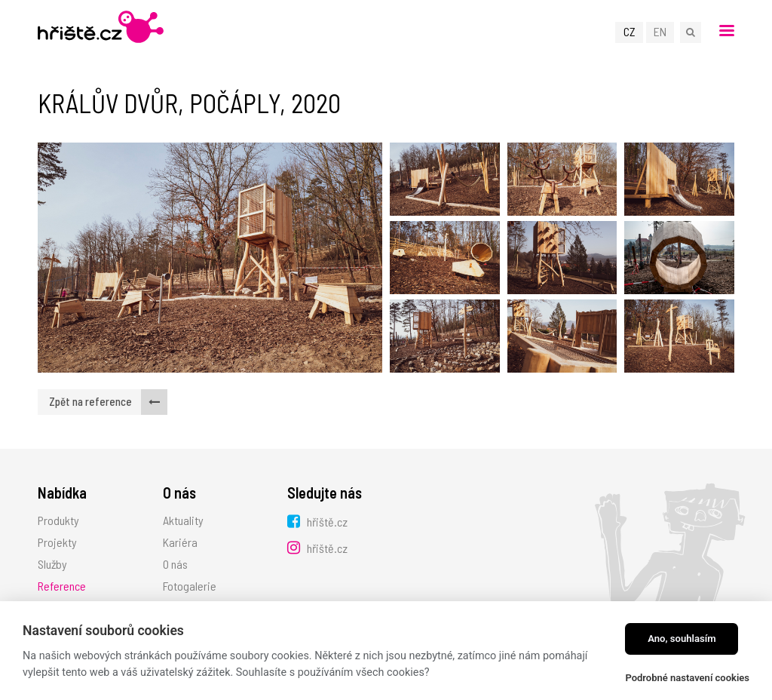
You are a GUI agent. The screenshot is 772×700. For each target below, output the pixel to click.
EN (660, 31)
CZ (630, 31)
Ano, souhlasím (682, 639)
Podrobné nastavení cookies (687, 678)
